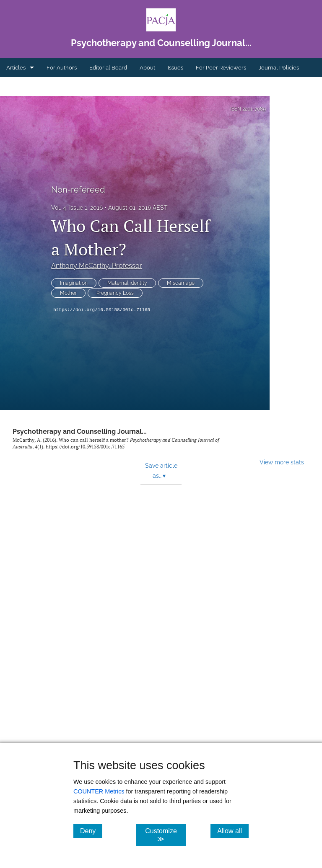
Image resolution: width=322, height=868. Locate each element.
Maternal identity (127, 283)
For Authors (62, 68)
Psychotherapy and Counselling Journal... (80, 431)
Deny (91, 831)
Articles (16, 68)
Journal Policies (279, 68)
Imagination (74, 283)
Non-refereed (78, 190)
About (147, 68)
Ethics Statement (28, 86)
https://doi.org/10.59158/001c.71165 (102, 310)
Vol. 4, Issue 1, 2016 (77, 208)
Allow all (233, 831)
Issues (175, 68)
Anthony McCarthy (97, 266)
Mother (68, 293)
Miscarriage (181, 283)
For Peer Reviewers (221, 68)
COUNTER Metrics (99, 791)
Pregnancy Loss (115, 293)
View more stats (282, 462)
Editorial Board (108, 68)
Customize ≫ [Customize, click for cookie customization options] (165, 835)
